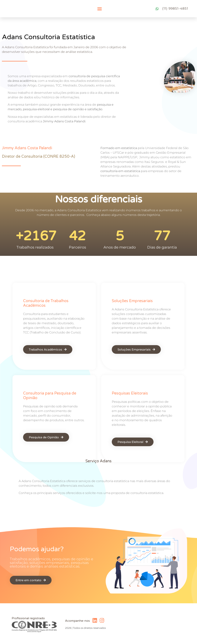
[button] (99, 9)
